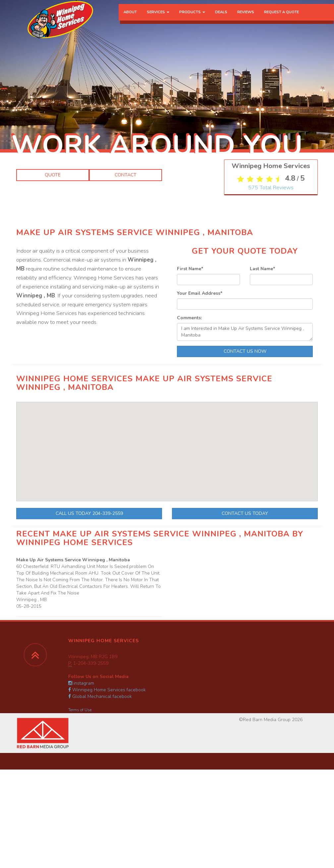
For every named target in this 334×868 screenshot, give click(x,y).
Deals (221, 18)
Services (158, 18)
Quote (53, 175)
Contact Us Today (245, 513)
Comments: (189, 318)
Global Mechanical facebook (100, 696)
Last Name (262, 269)
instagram (81, 683)
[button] (156, 482)
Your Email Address (200, 293)
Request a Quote (281, 18)
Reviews (246, 18)
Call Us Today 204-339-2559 (89, 513)
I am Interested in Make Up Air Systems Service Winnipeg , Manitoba (245, 332)
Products (192, 18)
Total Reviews (271, 362)
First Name (190, 269)
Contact (126, 175)
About (130, 18)
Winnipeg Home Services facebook (107, 690)
